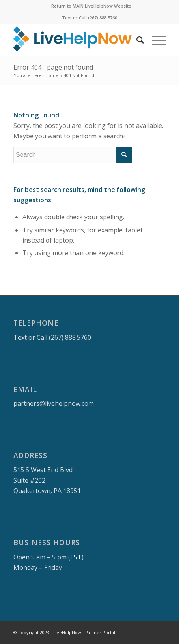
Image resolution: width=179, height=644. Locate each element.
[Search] (136, 40)
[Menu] (155, 40)
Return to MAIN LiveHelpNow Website (91, 6)
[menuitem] (91, 6)
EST (76, 557)
